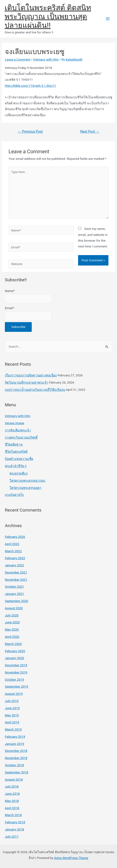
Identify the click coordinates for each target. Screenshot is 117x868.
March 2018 (13, 815)
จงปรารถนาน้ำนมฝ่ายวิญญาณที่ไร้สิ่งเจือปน (35, 390)
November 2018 (16, 758)
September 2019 (16, 686)
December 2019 (16, 665)
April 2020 (12, 637)
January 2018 (14, 829)
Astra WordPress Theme (71, 858)
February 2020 (15, 651)
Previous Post (30, 131)
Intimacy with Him (46, 59)
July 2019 (12, 701)
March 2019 (13, 729)
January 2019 (14, 744)
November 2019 (16, 672)
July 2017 (12, 836)
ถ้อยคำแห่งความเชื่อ (19, 459)
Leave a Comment (18, 59)
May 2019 (12, 715)
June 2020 (12, 622)
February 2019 (15, 737)
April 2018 (12, 808)
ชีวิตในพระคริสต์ (16, 452)
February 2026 (15, 537)
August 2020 (14, 608)
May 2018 (12, 801)
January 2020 (14, 658)
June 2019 (12, 708)
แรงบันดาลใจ (14, 495)
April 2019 (12, 722)
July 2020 (12, 615)
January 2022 (14, 565)
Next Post (90, 131)
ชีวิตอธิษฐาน (14, 444)
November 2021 (16, 580)
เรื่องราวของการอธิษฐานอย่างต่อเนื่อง (31, 375)
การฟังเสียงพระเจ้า (18, 430)
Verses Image (14, 423)
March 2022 (13, 551)
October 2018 (14, 765)
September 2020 (16, 601)
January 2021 (14, 594)
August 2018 (14, 779)
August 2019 (14, 694)
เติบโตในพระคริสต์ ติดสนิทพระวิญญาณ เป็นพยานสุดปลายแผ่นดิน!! (48, 17)
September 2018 (16, 772)
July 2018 (12, 786)
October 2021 (14, 586)
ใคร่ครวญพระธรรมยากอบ (27, 480)
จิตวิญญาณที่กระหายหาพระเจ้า (27, 382)
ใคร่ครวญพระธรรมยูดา (25, 488)
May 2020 (12, 629)
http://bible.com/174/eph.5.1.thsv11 (30, 86)
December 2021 (16, 572)
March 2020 (13, 644)
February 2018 (15, 822)
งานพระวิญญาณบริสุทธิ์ (21, 437)
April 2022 (12, 544)
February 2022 (15, 558)
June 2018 (12, 794)
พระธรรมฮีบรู (19, 473)
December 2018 (16, 751)
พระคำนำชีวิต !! (16, 466)
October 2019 (14, 679)
